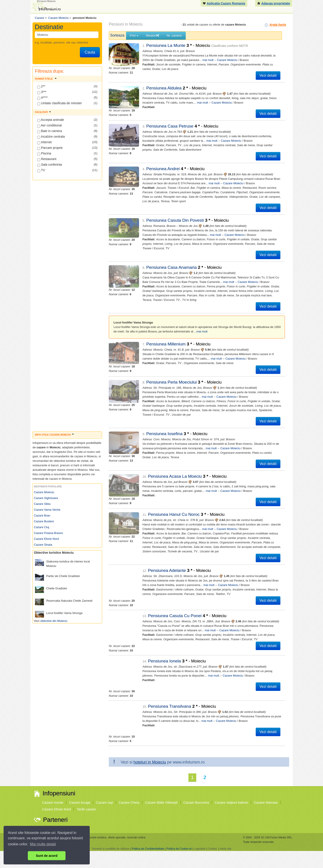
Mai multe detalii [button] (43, 844)
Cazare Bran (42, 515)
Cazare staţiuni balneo (231, 802)
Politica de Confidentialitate (148, 849)
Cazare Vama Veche (47, 510)
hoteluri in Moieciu (150, 762)
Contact (212, 849)
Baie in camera (50, 131)
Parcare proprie (50, 148)
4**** (42, 98)
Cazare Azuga (80, 802)
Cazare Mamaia (266, 802)
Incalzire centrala (51, 137)
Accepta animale (51, 120)
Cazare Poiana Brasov (48, 533)
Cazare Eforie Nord (46, 539)
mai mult (208, 60)
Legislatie (200, 849)
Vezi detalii (268, 75)
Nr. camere (174, 35)
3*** (42, 92)
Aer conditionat (50, 126)
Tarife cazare (86, 809)
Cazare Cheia (129, 802)
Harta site (226, 849)
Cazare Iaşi (105, 802)
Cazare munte (53, 802)
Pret (134, 35)
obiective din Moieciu (54, 621)
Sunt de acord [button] (47, 856)
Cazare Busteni (44, 521)
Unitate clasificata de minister (60, 103)
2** (41, 87)
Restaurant (47, 159)
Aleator (153, 35)
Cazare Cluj (41, 527)
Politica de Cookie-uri (179, 849)
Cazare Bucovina (196, 802)
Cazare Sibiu (42, 504)
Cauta (90, 52)
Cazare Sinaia (43, 545)
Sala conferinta (50, 165)
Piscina (44, 154)
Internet (44, 142)
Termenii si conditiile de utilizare (111, 849)
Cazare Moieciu (44, 492)
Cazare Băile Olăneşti (161, 802)
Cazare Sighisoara (46, 498)
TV (41, 170)
